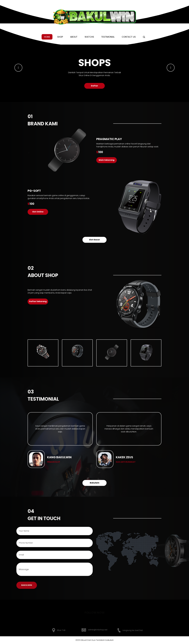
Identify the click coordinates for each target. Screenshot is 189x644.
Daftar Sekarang (38, 301)
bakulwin (110, 640)
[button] (18, 68)
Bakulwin (95, 483)
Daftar (94, 86)
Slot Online (38, 212)
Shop (60, 37)
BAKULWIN (27, 585)
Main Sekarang (107, 160)
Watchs (89, 37)
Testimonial (108, 37)
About (74, 37)
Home (47, 37)
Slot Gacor (94, 240)
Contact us (129, 37)
